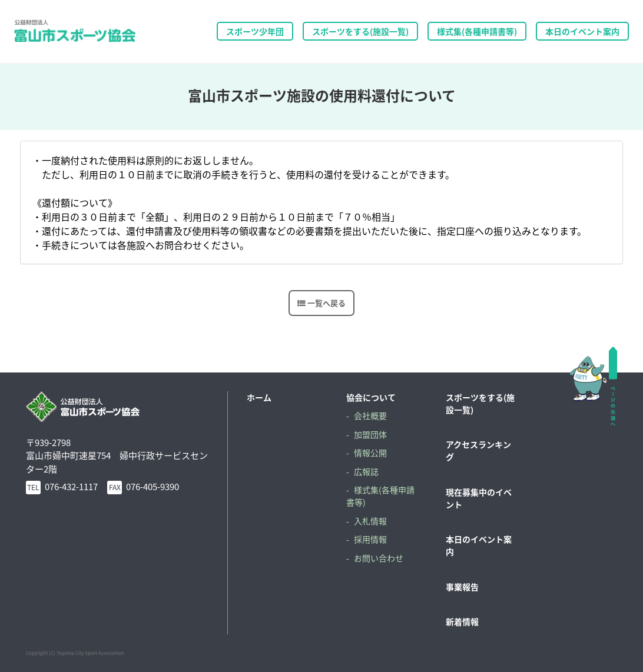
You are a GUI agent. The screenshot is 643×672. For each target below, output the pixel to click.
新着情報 (462, 621)
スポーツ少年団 (255, 31)
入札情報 (370, 521)
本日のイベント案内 (582, 31)
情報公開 (370, 453)
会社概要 (370, 415)
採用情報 (370, 539)
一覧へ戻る (327, 303)
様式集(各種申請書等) (477, 31)
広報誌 (366, 471)
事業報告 (462, 587)
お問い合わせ (379, 558)
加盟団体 (370, 434)
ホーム (259, 397)
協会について (371, 397)
